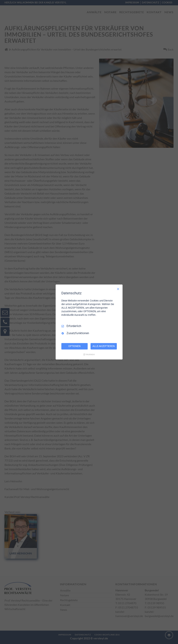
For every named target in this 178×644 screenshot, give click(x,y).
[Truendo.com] (89, 354)
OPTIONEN (74, 346)
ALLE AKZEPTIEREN (104, 346)
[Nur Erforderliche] (118, 289)
